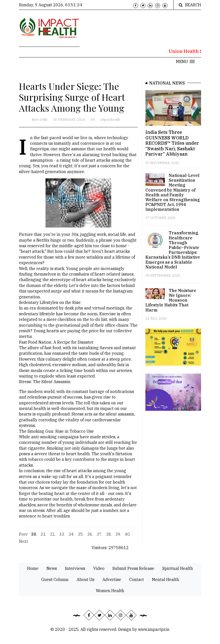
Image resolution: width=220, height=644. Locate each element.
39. (118, 537)
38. (109, 537)
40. (128, 537)
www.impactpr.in (154, 629)
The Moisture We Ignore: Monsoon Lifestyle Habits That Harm (171, 300)
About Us (85, 579)
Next (24, 544)
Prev (23, 537)
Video (99, 568)
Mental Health (166, 579)
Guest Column (55, 579)
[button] (185, 61)
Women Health (110, 591)
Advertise (112, 579)
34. (71, 537)
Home (33, 568)
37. (100, 537)
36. (90, 537)
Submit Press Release (133, 568)
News (52, 568)
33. (62, 537)
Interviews (75, 568)
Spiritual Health (178, 568)
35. (81, 537)
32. (53, 537)
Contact (137, 579)
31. (43, 537)
